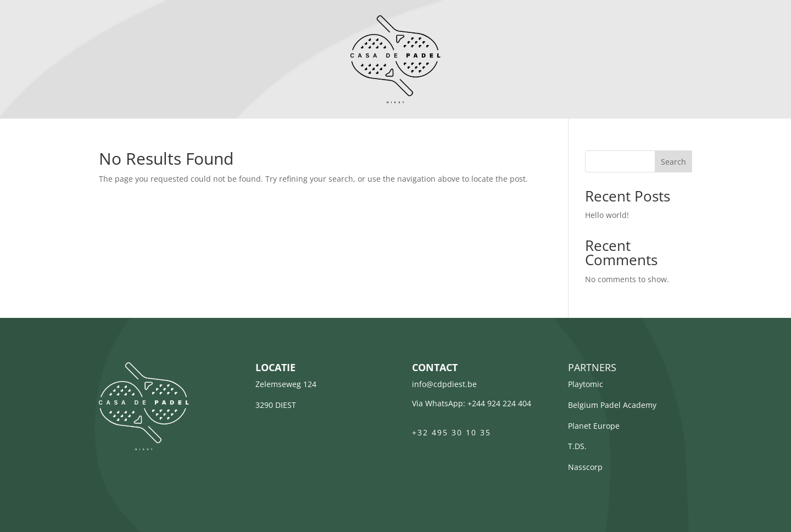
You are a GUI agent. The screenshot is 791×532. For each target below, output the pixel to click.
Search (673, 162)
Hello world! (607, 215)
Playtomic (586, 384)
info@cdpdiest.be (444, 384)
